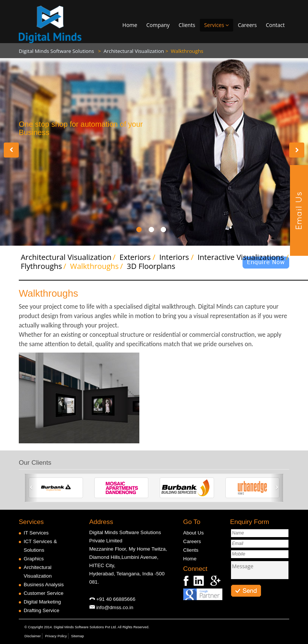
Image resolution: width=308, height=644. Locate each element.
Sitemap (77, 636)
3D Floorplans (148, 266)
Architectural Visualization (131, 51)
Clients (187, 25)
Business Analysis (44, 585)
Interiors (172, 257)
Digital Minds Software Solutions (57, 51)
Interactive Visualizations (238, 257)
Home (130, 25)
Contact (275, 25)
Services (217, 25)
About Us (194, 533)
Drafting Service (42, 610)
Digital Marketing (42, 602)
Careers (247, 25)
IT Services (36, 533)
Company (158, 25)
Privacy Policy (56, 636)
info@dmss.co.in (115, 607)
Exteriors (133, 257)
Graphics (34, 559)
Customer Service (44, 593)
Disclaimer (33, 636)
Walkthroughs (184, 51)
